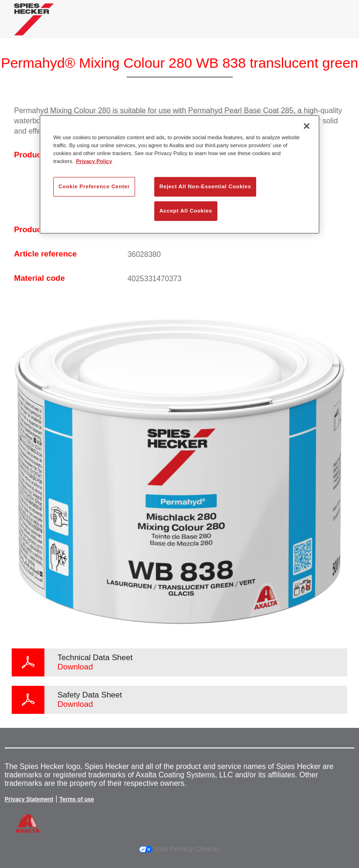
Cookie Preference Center (94, 186)
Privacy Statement (29, 799)
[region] (179, 174)
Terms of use (77, 799)
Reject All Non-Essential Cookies (205, 186)
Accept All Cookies (186, 211)
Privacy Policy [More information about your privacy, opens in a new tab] (94, 161)
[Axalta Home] (34, 26)
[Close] (307, 126)
